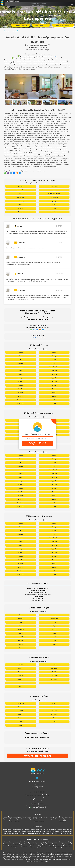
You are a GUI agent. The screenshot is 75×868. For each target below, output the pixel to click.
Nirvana (21, 619)
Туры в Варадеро (20, 833)
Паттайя (54, 382)
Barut (54, 637)
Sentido (54, 672)
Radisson (21, 676)
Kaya (54, 626)
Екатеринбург (21, 190)
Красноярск (54, 197)
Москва (21, 186)
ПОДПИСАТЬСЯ (37, 443)
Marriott (21, 718)
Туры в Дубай (7, 831)
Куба (54, 400)
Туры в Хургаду (53, 830)
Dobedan (21, 633)
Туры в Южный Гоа (47, 833)
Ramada (21, 711)
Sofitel (54, 703)
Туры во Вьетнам (44, 819)
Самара (21, 208)
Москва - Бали (13, 848)
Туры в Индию (67, 819)
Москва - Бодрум (18, 844)
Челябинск (54, 212)
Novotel (21, 679)
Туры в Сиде (58, 833)
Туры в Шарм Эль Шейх (65, 830)
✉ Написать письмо (37, 789)
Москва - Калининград (39, 842)
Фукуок (54, 396)
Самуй (21, 385)
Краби (54, 385)
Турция (21, 352)
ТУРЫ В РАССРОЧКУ (41, 25)
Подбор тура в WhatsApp (38, 808)
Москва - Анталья (8, 844)
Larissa (54, 622)
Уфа (21, 194)
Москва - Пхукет (8, 846)
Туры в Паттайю (47, 831)
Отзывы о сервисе (37, 802)
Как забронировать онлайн (37, 798)
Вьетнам (21, 393)
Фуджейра (54, 378)
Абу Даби (54, 371)
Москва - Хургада (41, 844)
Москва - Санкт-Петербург (22, 842)
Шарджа (21, 378)
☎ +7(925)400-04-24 (44, 594)
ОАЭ (21, 371)
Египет (54, 363)
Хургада (21, 367)
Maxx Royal (54, 619)
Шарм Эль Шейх (54, 367)
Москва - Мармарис (30, 844)
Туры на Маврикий (22, 819)
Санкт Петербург (54, 186)
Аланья (54, 352)
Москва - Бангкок (51, 844)
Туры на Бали (68, 833)
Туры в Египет (36, 817)
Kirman (21, 626)
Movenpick (54, 679)
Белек (21, 356)
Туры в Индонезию (15, 821)
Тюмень (21, 212)
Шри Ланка (21, 400)
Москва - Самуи (18, 846)
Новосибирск (21, 197)
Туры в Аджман (27, 831)
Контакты (37, 785)
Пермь (54, 205)
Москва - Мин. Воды (65, 842)
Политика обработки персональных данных (38, 806)
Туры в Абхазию (7, 817)
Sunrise (21, 668)
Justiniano (21, 630)
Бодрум (54, 360)
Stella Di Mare (54, 668)
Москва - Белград (61, 848)
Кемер (54, 356)
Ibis (21, 722)
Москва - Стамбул (36, 848)
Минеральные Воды (54, 194)
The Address (21, 703)
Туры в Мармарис (26, 830)
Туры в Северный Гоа (33, 833)
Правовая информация (37, 804)
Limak (21, 622)
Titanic (21, 615)
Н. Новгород (21, 201)
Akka (21, 648)
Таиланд (21, 382)
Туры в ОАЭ (62, 821)
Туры (7, 1)
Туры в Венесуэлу (56, 819)
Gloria (54, 630)
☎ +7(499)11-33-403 (31, 594)
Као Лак (21, 389)
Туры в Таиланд (27, 817)
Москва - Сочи (8, 842)
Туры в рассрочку (38, 800)
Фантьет (21, 396)
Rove (54, 707)
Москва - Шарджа (38, 846)
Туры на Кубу (57, 817)
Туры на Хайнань (8, 833)
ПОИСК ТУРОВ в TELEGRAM (63, 25)
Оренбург (54, 201)
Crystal (21, 637)
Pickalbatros (54, 676)
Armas (21, 644)
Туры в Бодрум (44, 830)
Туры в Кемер (35, 830)
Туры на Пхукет (37, 831)
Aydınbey (21, 641)
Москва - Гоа (59, 846)
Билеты (17, 1)
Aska (54, 641)
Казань (54, 190)
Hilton (54, 683)
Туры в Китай (33, 819)
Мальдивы (21, 404)
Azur (21, 687)
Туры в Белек (16, 830)
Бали (54, 404)
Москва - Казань (52, 842)
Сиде (21, 360)
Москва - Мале (68, 846)
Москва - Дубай (28, 846)
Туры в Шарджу (17, 831)
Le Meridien (54, 718)
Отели (12, 1)
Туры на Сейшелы (9, 819)
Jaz (21, 683)
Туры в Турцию (17, 817)
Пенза (21, 205)
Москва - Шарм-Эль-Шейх (65, 844)
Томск (54, 208)
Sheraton (21, 672)
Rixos (54, 615)
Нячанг (54, 393)
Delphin (54, 633)
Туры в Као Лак (57, 831)
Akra (54, 644)
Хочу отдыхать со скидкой (37, 756)
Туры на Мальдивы (67, 817)
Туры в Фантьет (67, 831)
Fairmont (21, 725)
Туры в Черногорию (40, 821)
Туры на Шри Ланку (46, 817)
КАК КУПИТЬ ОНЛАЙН (21, 25)
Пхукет (54, 389)
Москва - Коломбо (49, 846)
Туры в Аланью (7, 830)
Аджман (54, 374)
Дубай (21, 374)
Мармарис (21, 363)
